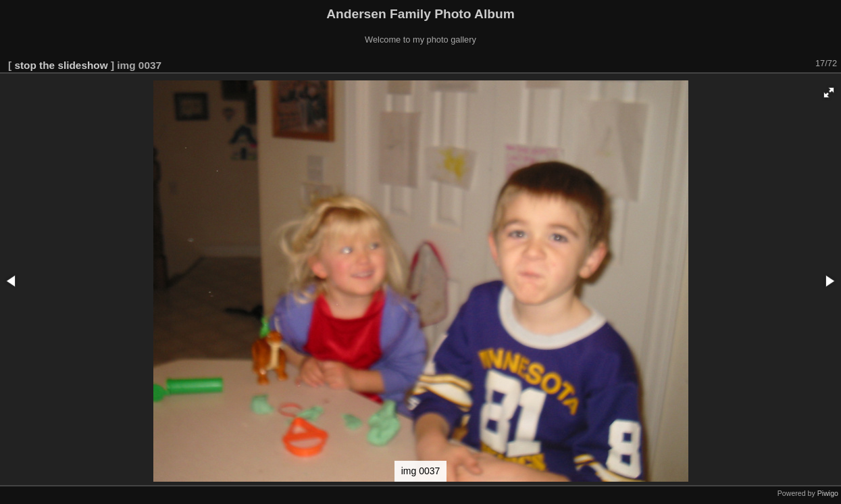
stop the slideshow (61, 65)
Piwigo (828, 493)
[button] (829, 93)
